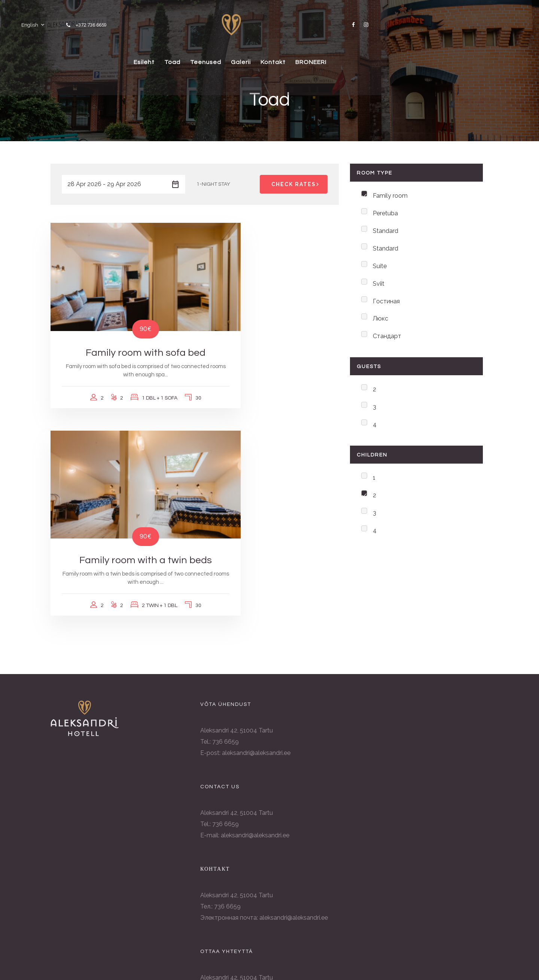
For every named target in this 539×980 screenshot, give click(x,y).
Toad (207, 58)
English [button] (27, 22)
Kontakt (323, 58)
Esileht (173, 58)
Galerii (286, 58)
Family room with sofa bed (120, 323)
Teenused (245, 58)
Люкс (380, 324)
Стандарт (387, 343)
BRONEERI (366, 58)
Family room (390, 196)
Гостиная (386, 306)
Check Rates (296, 184)
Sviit (379, 288)
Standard (386, 233)
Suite (380, 269)
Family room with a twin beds (269, 323)
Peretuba (385, 214)
